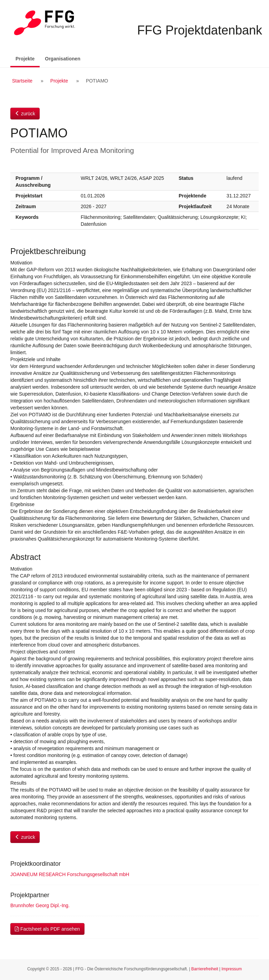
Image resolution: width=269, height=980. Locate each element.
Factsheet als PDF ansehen (47, 929)
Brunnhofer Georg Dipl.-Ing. (40, 905)
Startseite (22, 81)
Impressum (232, 969)
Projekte (28, 58)
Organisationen (63, 59)
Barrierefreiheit (205, 969)
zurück (25, 114)
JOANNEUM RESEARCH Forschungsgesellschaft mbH (70, 874)
